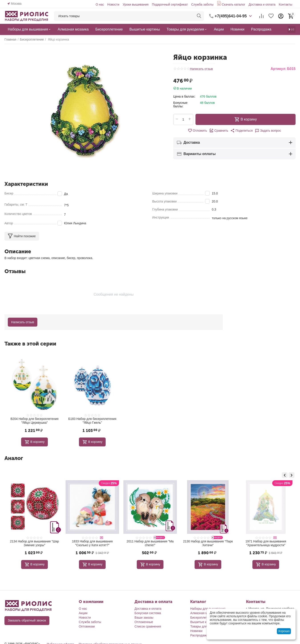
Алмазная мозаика (204, 613)
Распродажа (199, 635)
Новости (113, 4)
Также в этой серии (30, 344)
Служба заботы (202, 4)
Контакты (285, 4)
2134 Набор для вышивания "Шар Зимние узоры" (92, 543)
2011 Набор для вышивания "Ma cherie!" (208, 543)
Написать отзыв (201, 69)
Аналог (14, 458)
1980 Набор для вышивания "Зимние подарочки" (35, 543)
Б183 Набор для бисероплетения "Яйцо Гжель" (92, 421)
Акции (83, 613)
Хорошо (284, 631)
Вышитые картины (203, 622)
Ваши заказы (144, 617)
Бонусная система (148, 613)
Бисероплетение (202, 617)
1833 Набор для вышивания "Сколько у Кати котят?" (150, 543)
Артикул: (279, 69)
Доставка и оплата (262, 4)
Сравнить (219, 131)
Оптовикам (87, 626)
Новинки (196, 631)
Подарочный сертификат (170, 4)
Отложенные (144, 622)
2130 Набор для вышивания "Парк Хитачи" (266, 543)
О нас (100, 4)
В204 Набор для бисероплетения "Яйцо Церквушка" (34, 421)
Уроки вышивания (135, 4)
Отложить (197, 131)
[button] (242, 131)
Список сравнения (148, 626)
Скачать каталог (234, 4)
